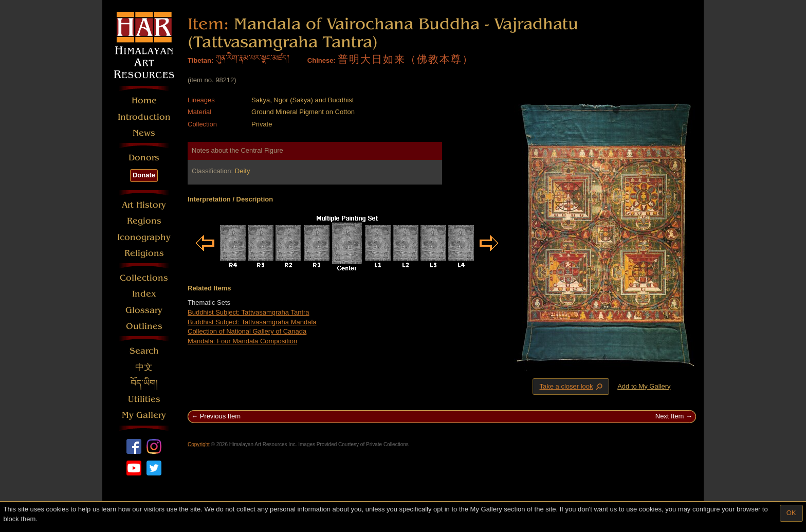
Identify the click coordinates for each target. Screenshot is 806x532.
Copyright (199, 444)
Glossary (144, 310)
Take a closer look (572, 386)
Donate (144, 175)
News (144, 133)
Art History (144, 205)
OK (791, 513)
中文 (144, 367)
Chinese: (322, 60)
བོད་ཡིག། (144, 383)
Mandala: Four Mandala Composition (242, 341)
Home (144, 100)
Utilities (144, 399)
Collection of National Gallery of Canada (247, 331)
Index (144, 294)
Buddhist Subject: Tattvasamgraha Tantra (249, 312)
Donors (144, 158)
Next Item (670, 416)
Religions (144, 253)
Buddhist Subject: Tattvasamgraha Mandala (252, 322)
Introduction (144, 117)
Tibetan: (200, 60)
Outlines (144, 326)
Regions (144, 221)
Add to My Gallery (644, 386)
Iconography (144, 237)
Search (144, 351)
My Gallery (144, 415)
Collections (144, 278)
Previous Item (220, 416)
